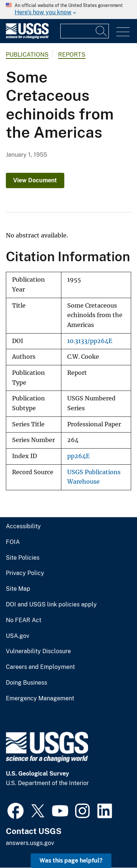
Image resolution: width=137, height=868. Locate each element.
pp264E (78, 456)
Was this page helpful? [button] (71, 861)
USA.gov (18, 636)
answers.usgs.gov (30, 843)
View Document (35, 180)
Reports (72, 55)
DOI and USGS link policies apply (51, 605)
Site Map (18, 589)
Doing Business (26, 683)
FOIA (13, 542)
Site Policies (23, 558)
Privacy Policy (25, 573)
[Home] (27, 37)
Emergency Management (40, 698)
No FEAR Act (24, 620)
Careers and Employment (40, 667)
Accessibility (23, 526)
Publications (27, 55)
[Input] (85, 31)
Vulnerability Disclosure (38, 651)
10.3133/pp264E (90, 341)
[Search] (102, 31)
